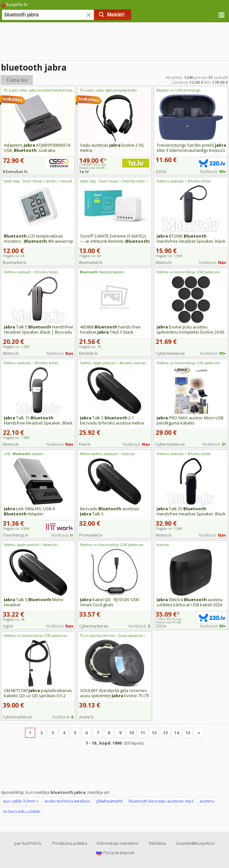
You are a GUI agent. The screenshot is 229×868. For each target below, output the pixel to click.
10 (132, 733)
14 (177, 733)
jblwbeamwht (110, 801)
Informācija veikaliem (118, 843)
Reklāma (157, 843)
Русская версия (119, 853)
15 (188, 733)
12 (154, 733)
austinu (207, 801)
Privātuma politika (70, 843)
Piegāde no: (14, 256)
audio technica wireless (67, 801)
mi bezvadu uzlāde (22, 811)
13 (165, 733)
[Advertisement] (114, 42)
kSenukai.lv (15, 171)
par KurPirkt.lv (28, 843)
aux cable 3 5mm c (21, 801)
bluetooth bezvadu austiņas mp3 (161, 801)
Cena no (17, 80)
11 (143, 733)
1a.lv (84, 171)
